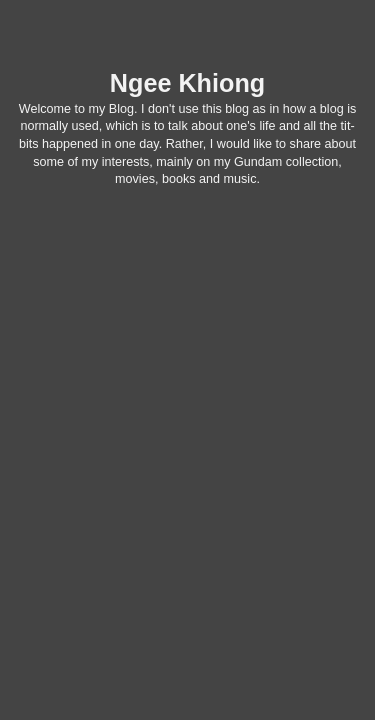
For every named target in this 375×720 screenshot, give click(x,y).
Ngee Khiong (187, 83)
